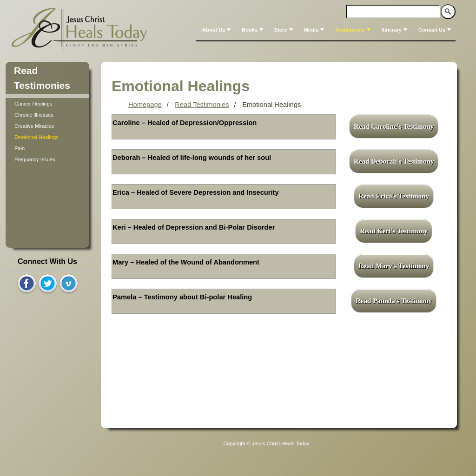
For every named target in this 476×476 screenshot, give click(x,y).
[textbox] (393, 12)
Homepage (145, 105)
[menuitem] (215, 30)
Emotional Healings (36, 137)
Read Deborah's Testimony (394, 161)
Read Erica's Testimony (394, 196)
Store (284, 30)
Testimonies (354, 30)
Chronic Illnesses (34, 115)
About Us (217, 30)
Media (315, 30)
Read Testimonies (202, 105)
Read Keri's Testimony (394, 231)
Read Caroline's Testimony (394, 126)
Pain (20, 148)
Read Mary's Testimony (394, 266)
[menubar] (326, 30)
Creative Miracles (34, 126)
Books (253, 30)
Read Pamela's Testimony (394, 301)
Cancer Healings (33, 104)
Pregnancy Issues (35, 159)
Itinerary (395, 30)
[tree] (47, 132)
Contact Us (436, 30)
